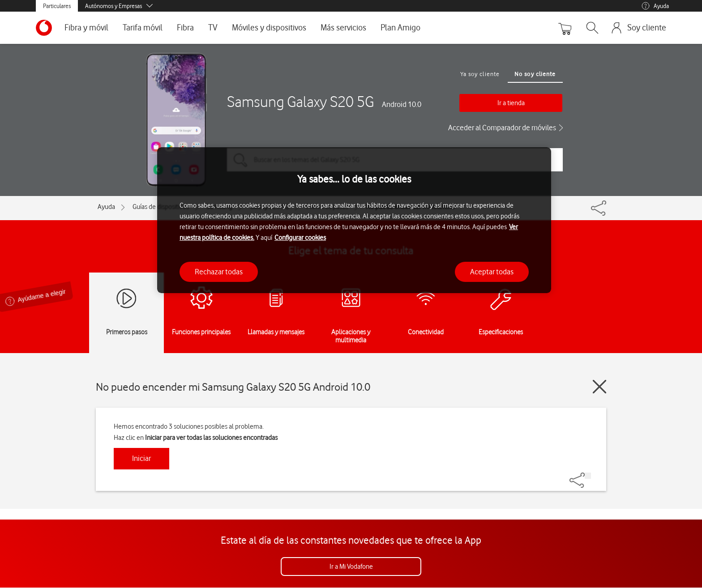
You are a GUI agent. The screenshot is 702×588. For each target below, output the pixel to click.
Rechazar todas (219, 272)
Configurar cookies (300, 238)
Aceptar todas (492, 272)
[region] (354, 220)
